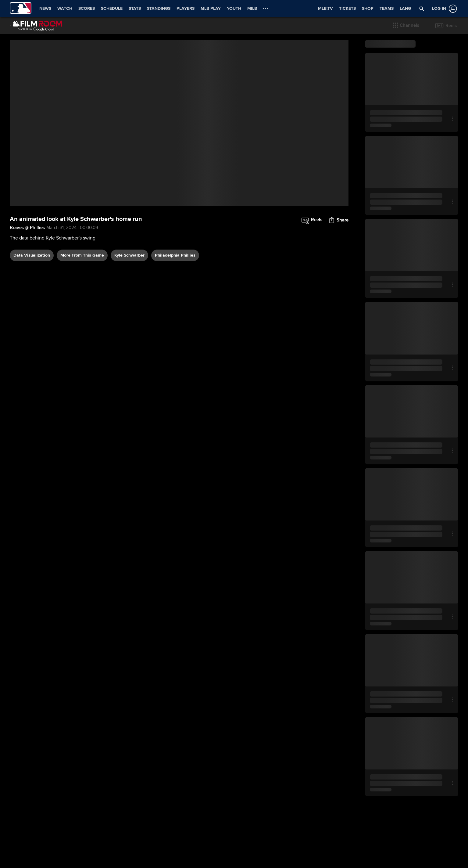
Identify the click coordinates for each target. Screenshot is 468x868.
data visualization (32, 280)
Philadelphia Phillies (175, 280)
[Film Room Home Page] (36, 26)
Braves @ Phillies (27, 252)
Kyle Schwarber (129, 280)
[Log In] (443, 9)
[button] (406, 26)
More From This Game (82, 280)
